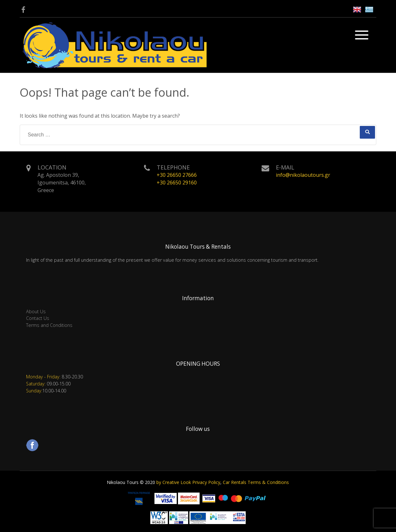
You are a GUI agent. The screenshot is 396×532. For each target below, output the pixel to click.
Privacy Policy (206, 482)
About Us (36, 311)
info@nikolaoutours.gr (303, 175)
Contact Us (38, 318)
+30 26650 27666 (177, 175)
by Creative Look (174, 482)
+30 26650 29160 (177, 183)
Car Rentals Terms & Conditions (256, 482)
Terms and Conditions (49, 325)
